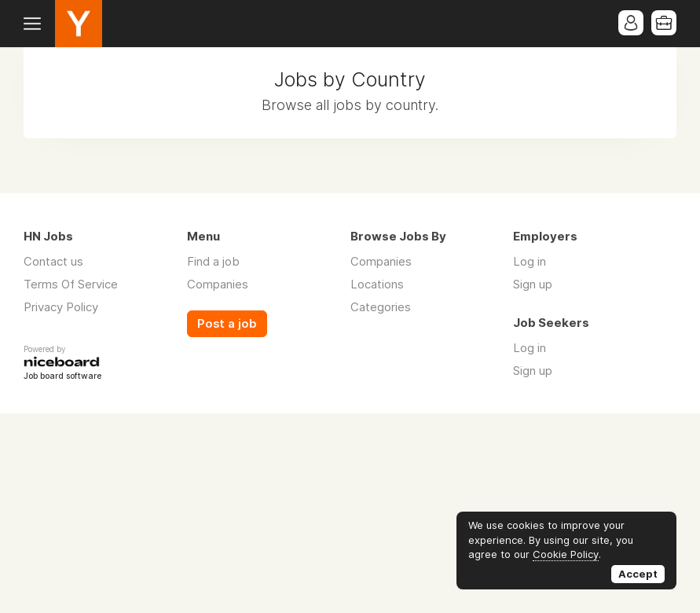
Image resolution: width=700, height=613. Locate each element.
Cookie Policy (566, 554)
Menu (35, 24)
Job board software (62, 377)
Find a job (213, 261)
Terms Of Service (71, 284)
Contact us (53, 261)
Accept (638, 574)
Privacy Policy (61, 307)
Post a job (227, 324)
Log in (530, 261)
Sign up (533, 284)
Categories (381, 307)
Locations (377, 284)
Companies (218, 284)
